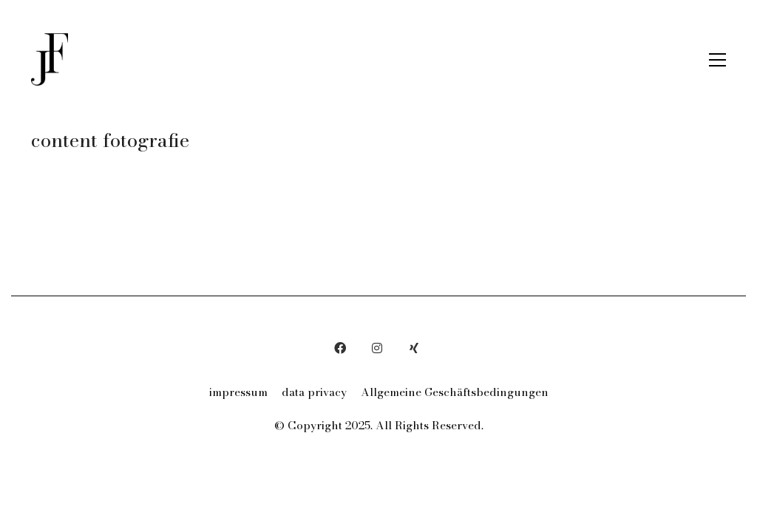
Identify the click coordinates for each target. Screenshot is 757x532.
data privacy (314, 392)
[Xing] (414, 348)
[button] (717, 60)
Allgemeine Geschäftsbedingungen (455, 392)
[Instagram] (377, 348)
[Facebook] (340, 348)
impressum (238, 392)
